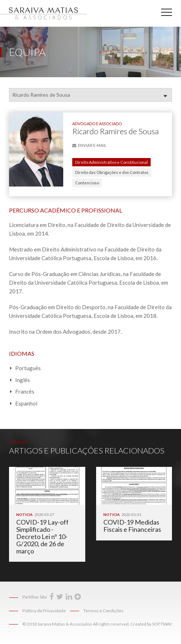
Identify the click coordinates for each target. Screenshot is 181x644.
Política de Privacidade (44, 611)
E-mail (89, 145)
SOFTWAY (162, 624)
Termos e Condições (104, 611)
